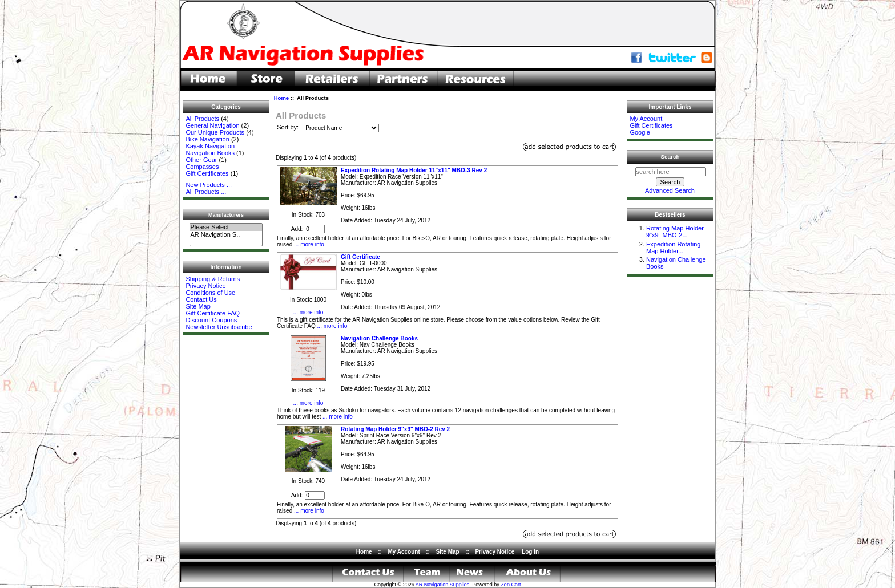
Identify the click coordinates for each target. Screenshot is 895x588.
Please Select (226, 227)
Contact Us (201, 299)
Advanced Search (670, 190)
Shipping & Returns (213, 279)
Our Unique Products (215, 132)
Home (281, 98)
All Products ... (206, 192)
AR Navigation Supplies (443, 585)
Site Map (198, 306)
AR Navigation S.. (226, 235)
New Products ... (209, 185)
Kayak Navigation (210, 146)
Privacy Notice (205, 286)
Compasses (202, 167)
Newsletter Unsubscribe (219, 327)
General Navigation (212, 125)
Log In (530, 552)
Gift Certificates (207, 173)
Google (640, 132)
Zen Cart (511, 585)
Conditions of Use (210, 293)
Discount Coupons (211, 320)
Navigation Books (210, 153)
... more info (308, 244)
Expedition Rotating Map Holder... (673, 248)
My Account (646, 119)
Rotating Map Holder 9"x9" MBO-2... (675, 232)
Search (670, 157)
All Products (202, 119)
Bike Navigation (207, 139)
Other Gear (201, 160)
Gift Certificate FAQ (213, 313)
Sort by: (289, 128)
